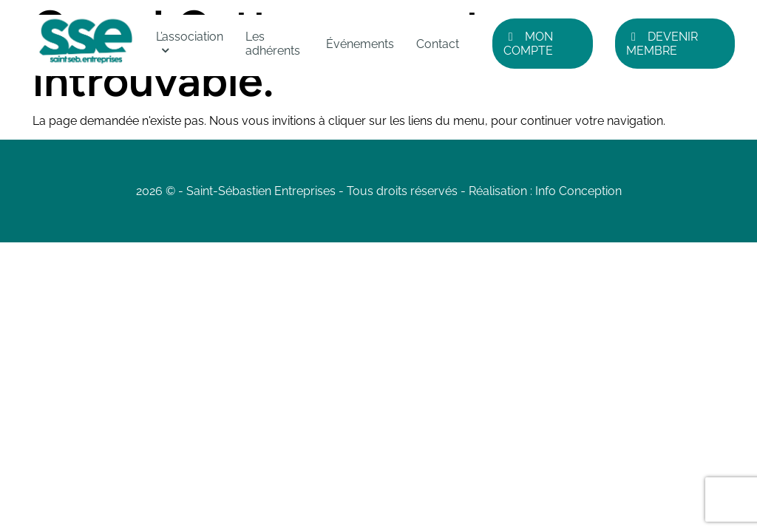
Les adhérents (273, 44)
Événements (360, 44)
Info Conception (578, 191)
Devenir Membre (662, 44)
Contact (438, 44)
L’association (190, 37)
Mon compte (528, 44)
